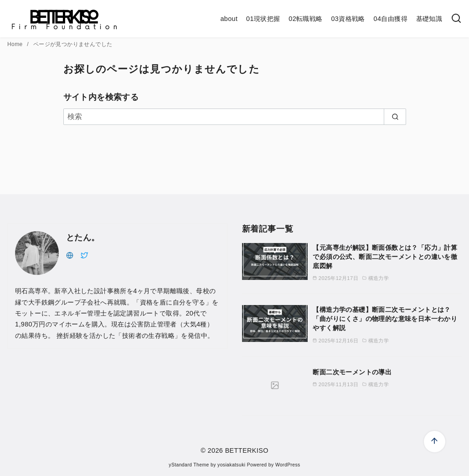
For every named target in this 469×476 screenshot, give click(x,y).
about (229, 19)
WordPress (288, 465)
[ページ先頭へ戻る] (435, 442)
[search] (395, 117)
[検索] (456, 19)
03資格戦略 (348, 19)
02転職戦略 (305, 19)
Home (16, 44)
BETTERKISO (247, 450)
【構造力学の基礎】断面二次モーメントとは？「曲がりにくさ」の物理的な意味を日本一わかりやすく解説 (385, 319)
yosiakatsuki (231, 465)
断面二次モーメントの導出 (352, 372)
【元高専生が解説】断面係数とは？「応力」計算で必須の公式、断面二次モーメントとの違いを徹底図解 (385, 257)
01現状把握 (263, 19)
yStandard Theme (189, 465)
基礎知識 (429, 19)
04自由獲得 (391, 19)
